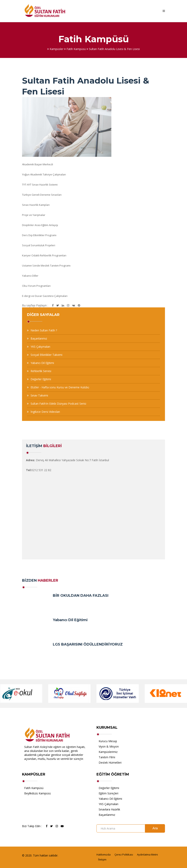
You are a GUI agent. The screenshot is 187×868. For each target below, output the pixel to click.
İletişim (102, 859)
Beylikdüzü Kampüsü (38, 793)
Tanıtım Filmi (107, 757)
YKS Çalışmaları (40, 347)
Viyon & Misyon (109, 746)
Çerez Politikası (124, 855)
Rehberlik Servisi (41, 371)
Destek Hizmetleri (110, 763)
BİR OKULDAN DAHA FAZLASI (81, 596)
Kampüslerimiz (108, 752)
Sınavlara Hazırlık (109, 809)
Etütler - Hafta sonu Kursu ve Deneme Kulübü (60, 387)
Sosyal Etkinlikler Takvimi (46, 355)
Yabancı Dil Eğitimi (42, 363)
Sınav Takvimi (39, 395)
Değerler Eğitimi (41, 379)
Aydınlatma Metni (147, 855)
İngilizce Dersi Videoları (45, 412)
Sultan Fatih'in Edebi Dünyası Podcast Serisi (58, 404)
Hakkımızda (104, 855)
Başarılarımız (39, 338)
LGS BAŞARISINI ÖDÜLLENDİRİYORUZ (88, 644)
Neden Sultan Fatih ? (44, 330)
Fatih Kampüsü (34, 788)
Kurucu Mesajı (108, 741)
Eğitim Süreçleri (108, 793)
